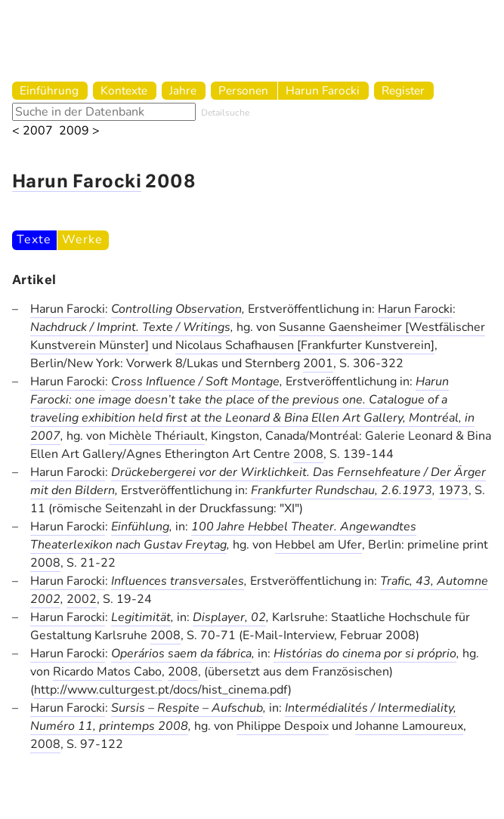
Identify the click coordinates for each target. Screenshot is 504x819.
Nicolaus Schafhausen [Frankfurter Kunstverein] (305, 345)
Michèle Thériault (157, 436)
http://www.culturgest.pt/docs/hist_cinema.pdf (161, 690)
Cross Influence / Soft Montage (195, 382)
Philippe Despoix (283, 726)
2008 (308, 454)
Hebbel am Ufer (318, 545)
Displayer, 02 (229, 617)
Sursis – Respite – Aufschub (187, 708)
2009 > (79, 131)
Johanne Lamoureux (409, 726)
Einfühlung (140, 527)
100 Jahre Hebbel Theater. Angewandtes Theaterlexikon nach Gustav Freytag (223, 536)
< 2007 (32, 131)
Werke (82, 240)
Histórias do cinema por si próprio (365, 654)
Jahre (183, 90)
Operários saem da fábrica (181, 654)
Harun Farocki (323, 90)
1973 (453, 490)
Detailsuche (225, 113)
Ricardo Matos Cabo (107, 672)
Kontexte (124, 90)
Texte (34, 240)
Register (403, 90)
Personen (243, 90)
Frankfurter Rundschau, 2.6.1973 (342, 490)
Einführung (49, 90)
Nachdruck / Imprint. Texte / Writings (130, 327)
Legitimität (141, 617)
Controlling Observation (176, 309)
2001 (318, 363)
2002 (82, 599)
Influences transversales (178, 581)
